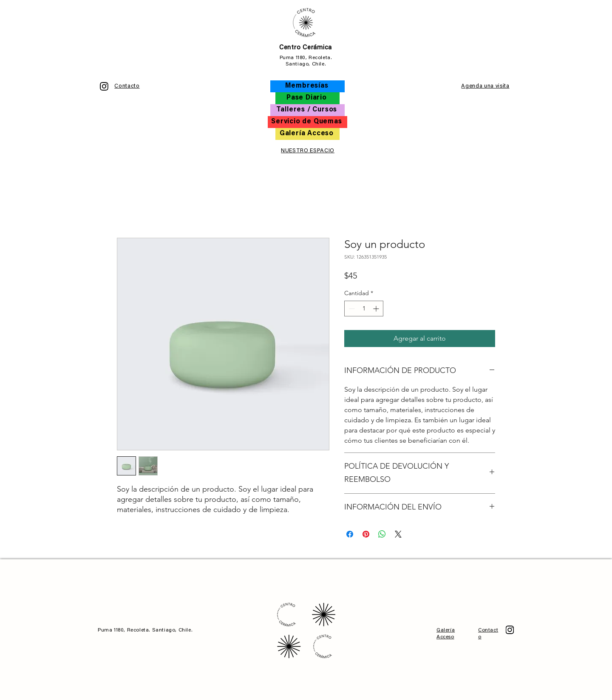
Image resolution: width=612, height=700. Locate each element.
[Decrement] (351, 309)
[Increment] (377, 309)
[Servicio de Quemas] (307, 122)
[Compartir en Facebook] (350, 534)
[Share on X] (398, 534)
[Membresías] (307, 86)
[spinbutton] (364, 309)
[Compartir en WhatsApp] (382, 534)
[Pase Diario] (307, 98)
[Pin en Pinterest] (366, 534)
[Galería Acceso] (307, 134)
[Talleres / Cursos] (307, 110)
